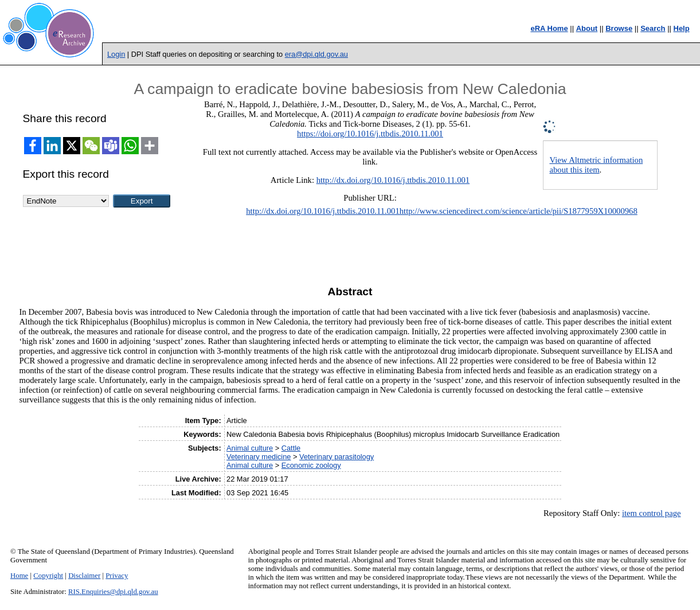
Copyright (48, 576)
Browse (619, 28)
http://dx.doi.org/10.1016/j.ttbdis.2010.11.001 (393, 180)
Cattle (291, 448)
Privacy (117, 576)
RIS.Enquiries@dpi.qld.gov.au (113, 592)
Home (19, 576)
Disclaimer (84, 576)
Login (116, 54)
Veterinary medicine (259, 457)
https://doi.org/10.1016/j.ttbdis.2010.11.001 (370, 134)
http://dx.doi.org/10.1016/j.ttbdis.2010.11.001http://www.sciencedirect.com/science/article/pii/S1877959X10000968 (442, 211)
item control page (652, 513)
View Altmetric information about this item (596, 165)
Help (682, 28)
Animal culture (250, 448)
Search (653, 28)
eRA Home (549, 28)
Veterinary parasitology (337, 457)
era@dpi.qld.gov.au (316, 54)
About (587, 28)
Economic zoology (311, 465)
